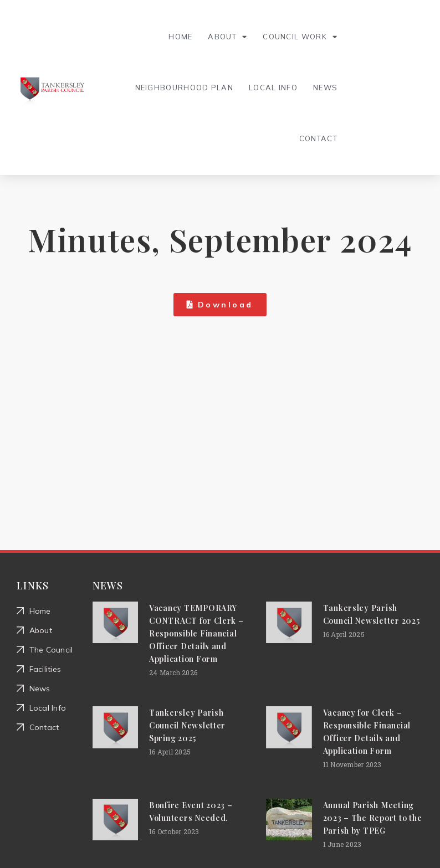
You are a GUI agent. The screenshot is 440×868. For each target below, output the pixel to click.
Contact (318, 138)
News (325, 88)
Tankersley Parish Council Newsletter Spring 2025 (187, 725)
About (227, 37)
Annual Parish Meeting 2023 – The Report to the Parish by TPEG (373, 818)
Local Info (273, 88)
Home (180, 37)
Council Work (300, 37)
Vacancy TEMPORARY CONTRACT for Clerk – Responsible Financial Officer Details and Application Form (196, 633)
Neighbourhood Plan (184, 88)
